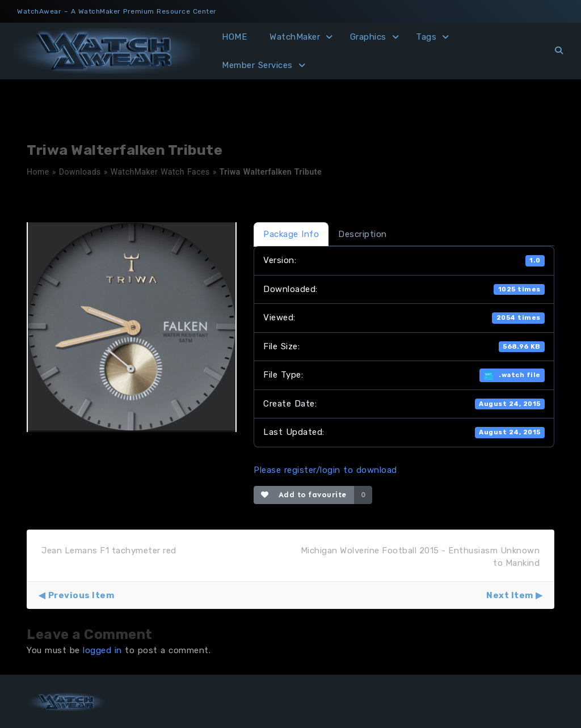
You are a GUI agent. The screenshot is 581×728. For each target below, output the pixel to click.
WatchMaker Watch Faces (160, 172)
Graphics (368, 37)
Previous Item (81, 595)
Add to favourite (304, 495)
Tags (426, 37)
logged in (102, 650)
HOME (234, 37)
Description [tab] (363, 234)
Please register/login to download (325, 470)
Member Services (257, 65)
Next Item (510, 595)
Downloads (80, 172)
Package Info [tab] (291, 234)
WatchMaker (295, 37)
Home (38, 172)
